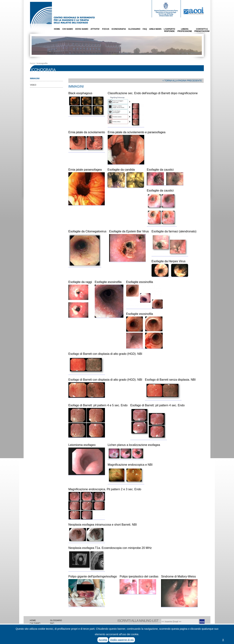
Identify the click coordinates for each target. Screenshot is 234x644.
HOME (57, 29)
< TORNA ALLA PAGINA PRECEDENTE (182, 81)
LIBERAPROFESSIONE (185, 30)
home (33, 63)
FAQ (145, 29)
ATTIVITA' (95, 29)
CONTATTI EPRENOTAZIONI (202, 30)
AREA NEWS (155, 29)
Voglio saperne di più (122, 640)
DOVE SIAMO (82, 29)
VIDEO (33, 85)
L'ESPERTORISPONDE (169, 30)
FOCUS (106, 29)
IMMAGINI (35, 78)
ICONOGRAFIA (119, 29)
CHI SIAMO (68, 29)
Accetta (103, 640)
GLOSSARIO (134, 29)
